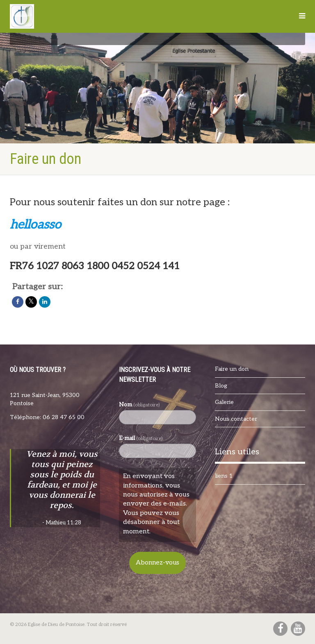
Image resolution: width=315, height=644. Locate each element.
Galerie (224, 402)
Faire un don (232, 369)
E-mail (141, 438)
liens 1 (224, 476)
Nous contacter (236, 419)
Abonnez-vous (157, 563)
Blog (221, 386)
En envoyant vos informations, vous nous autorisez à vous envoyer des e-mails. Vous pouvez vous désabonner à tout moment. (156, 504)
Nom (139, 405)
